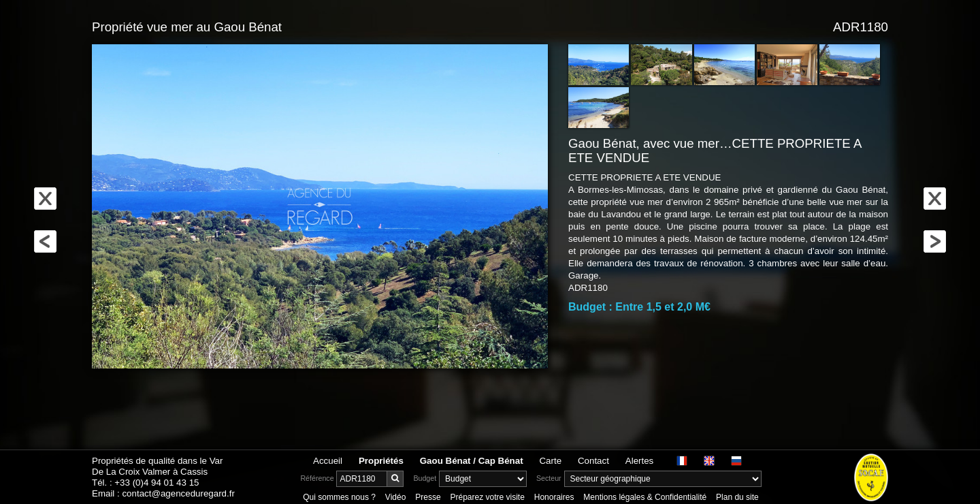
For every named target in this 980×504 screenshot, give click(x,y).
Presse (428, 497)
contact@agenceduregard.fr (178, 493)
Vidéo (395, 497)
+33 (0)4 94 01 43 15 (157, 483)
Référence (317, 478)
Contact (593, 461)
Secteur (549, 478)
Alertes (639, 461)
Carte (550, 461)
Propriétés (381, 461)
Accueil (328, 461)
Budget (425, 478)
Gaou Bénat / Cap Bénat (472, 461)
